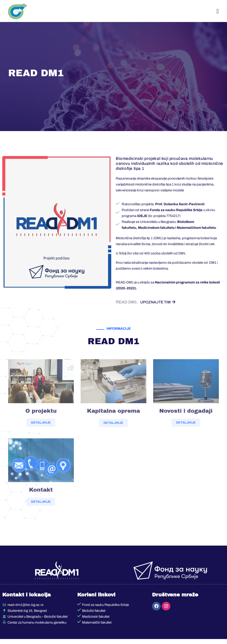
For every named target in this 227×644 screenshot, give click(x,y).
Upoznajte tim (159, 306)
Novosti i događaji (186, 419)
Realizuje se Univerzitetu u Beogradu (149, 226)
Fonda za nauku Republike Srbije (176, 214)
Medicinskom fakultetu (156, 232)
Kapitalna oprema (113, 419)
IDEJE (142, 220)
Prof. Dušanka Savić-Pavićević (180, 208)
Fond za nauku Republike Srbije (105, 610)
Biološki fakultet (94, 616)
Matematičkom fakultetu (197, 232)
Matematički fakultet (97, 627)
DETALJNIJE (41, 431)
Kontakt (41, 498)
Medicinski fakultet (96, 622)
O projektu (41, 419)
